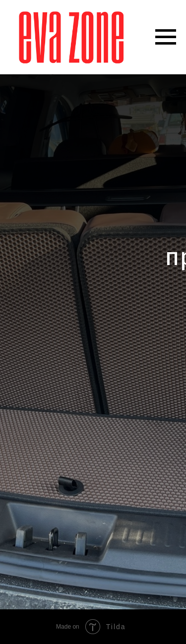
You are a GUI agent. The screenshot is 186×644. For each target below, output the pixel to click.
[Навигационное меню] (166, 37)
